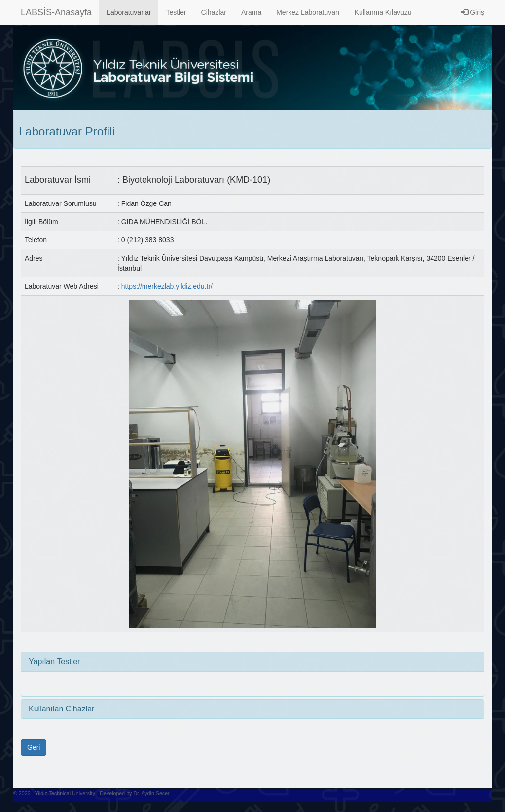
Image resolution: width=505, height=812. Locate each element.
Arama (251, 12)
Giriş (473, 12)
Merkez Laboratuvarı (308, 12)
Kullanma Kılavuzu (383, 12)
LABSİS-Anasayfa (56, 12)
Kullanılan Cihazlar (61, 709)
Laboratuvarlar (129, 12)
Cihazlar (214, 12)
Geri (34, 747)
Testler (176, 12)
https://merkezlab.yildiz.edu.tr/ (167, 286)
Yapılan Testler (54, 661)
